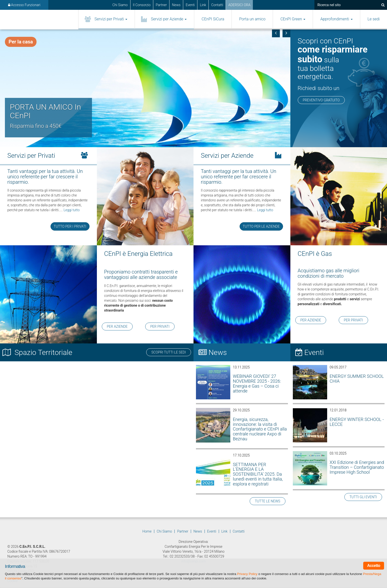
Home (147, 531)
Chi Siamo (120, 5)
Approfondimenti (336, 19)
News (176, 5)
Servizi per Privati (111, 19)
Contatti (217, 5)
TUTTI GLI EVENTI (363, 497)
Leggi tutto (72, 210)
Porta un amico (252, 19)
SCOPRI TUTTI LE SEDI (169, 352)
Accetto (374, 566)
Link (203, 5)
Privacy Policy (247, 574)
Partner (161, 5)
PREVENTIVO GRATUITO (321, 100)
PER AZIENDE (117, 327)
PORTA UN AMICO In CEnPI (45, 111)
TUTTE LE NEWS (267, 501)
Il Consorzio (142, 5)
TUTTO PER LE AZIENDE (261, 226)
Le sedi (374, 19)
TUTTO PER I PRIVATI (70, 226)
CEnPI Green (293, 19)
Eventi (190, 5)
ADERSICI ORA (239, 5)
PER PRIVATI (160, 327)
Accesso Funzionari (24, 5)
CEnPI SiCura (213, 19)
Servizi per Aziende (169, 19)
